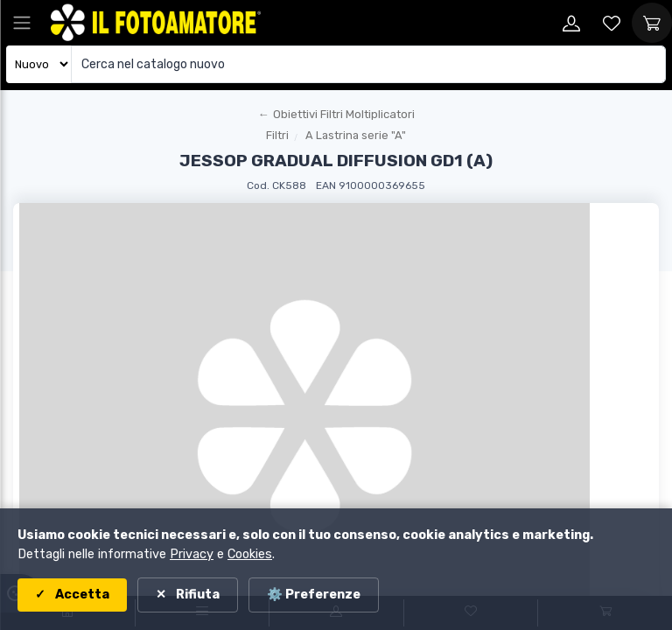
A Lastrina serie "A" (356, 135)
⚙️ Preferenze (314, 595)
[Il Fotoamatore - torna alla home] (156, 23)
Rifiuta (196, 595)
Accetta (81, 595)
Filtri (277, 135)
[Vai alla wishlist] (612, 23)
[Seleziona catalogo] (39, 64)
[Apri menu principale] (22, 23)
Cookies (250, 554)
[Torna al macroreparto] (336, 115)
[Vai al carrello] (652, 23)
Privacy (192, 554)
